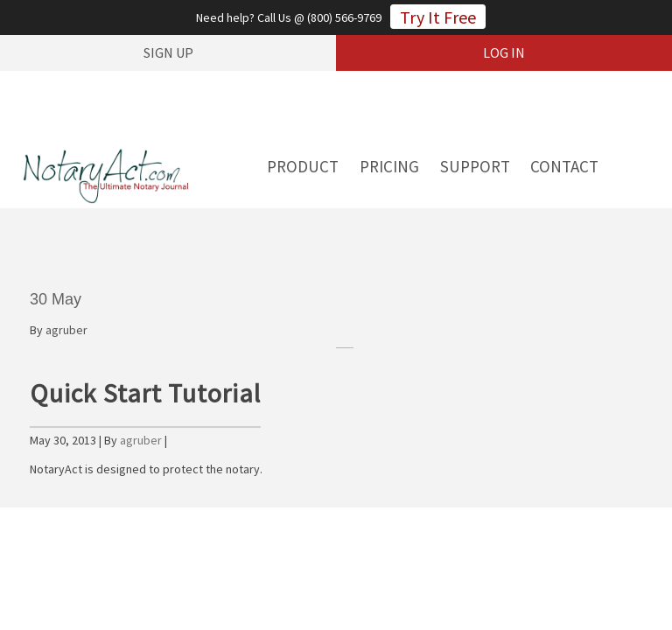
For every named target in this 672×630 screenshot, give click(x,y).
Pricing (389, 166)
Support (475, 166)
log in (504, 52)
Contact (564, 166)
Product (303, 166)
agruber (66, 330)
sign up (168, 52)
